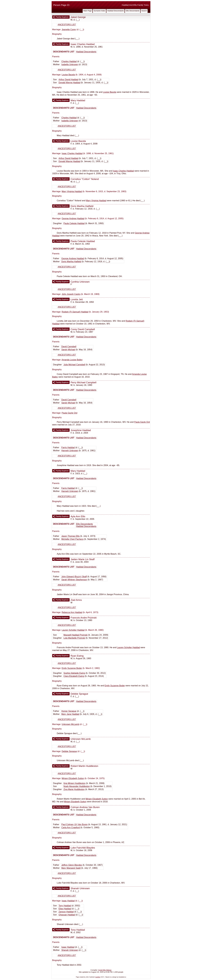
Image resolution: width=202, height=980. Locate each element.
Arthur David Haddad (68, 80)
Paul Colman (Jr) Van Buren (75, 824)
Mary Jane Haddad (70, 714)
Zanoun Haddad (66, 912)
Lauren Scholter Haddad (73, 630)
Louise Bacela (68, 75)
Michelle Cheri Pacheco (72, 539)
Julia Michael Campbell (74, 365)
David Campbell (69, 347)
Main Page (88, 11)
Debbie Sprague (69, 751)
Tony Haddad (65, 906)
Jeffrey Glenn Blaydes (72, 865)
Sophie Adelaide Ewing (74, 673)
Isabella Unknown (70, 64)
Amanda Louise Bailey (72, 360)
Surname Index (99, 11)
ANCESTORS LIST (67, 25)
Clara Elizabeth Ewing (74, 676)
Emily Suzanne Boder (72, 668)
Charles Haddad (69, 61)
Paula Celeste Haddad (74, 223)
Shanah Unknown (70, 950)
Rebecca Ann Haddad (72, 612)
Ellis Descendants (132, 11)
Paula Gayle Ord (69, 413)
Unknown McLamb (70, 724)
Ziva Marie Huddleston (74, 789)
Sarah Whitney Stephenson (74, 580)
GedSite (98, 977)
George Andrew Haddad (73, 219)
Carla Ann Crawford (71, 827)
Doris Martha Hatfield (71, 262)
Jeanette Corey (69, 29)
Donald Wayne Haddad (69, 83)
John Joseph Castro (71, 294)
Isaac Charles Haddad (72, 153)
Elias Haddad (65, 909)
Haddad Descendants (115, 11)
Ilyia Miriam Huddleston (74, 783)
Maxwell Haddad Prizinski (76, 635)
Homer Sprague (69, 711)
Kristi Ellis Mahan (105, 970)
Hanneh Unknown (70, 451)
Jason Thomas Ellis (71, 536)
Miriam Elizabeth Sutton (73, 778)
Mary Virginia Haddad (72, 191)
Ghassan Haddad (67, 915)
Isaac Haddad (68, 901)
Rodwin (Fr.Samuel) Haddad (75, 312)
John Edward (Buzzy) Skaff (74, 577)
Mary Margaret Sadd (71, 868)
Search (144, 11)
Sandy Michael (68, 350)
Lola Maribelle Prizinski (74, 638)
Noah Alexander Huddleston (77, 786)
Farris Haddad (68, 448)
